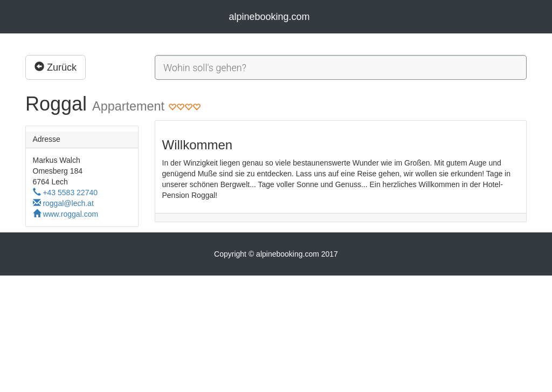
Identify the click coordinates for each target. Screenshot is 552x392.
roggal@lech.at (63, 203)
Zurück (56, 67)
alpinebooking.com (269, 17)
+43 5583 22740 (65, 192)
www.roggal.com (66, 214)
